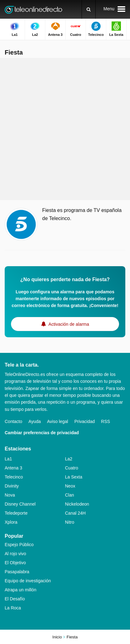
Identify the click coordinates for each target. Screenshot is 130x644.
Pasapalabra (17, 572)
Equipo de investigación (28, 581)
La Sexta (74, 477)
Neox (70, 486)
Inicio (57, 637)
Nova (10, 495)
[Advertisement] (65, 129)
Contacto (13, 421)
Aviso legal (58, 421)
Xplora (11, 522)
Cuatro (72, 468)
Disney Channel (20, 504)
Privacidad (85, 421)
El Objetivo (15, 563)
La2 (69, 459)
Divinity (12, 486)
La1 (8, 459)
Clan (70, 495)
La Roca (13, 608)
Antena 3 (13, 468)
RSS (105, 421)
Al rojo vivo (15, 554)
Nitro (70, 522)
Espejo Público (19, 545)
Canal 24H (75, 513)
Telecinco (14, 477)
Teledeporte (16, 513)
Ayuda (35, 421)
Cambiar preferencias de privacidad (42, 433)
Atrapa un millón (20, 590)
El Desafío (15, 599)
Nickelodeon (77, 504)
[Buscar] (89, 9)
